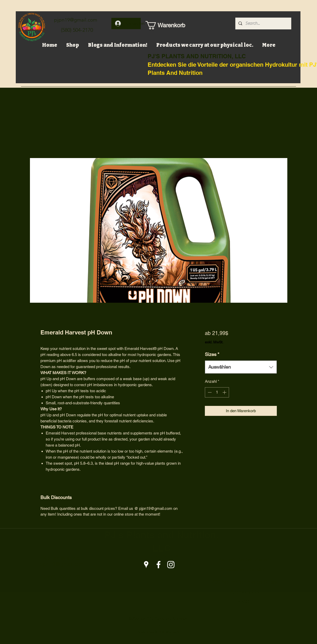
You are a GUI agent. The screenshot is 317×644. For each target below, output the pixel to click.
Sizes (212, 354)
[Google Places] (146, 565)
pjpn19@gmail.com (76, 20)
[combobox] (241, 367)
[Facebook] (158, 565)
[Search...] (263, 23)
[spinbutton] (217, 392)
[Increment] (225, 392)
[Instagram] (171, 565)
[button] (163, 25)
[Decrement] (209, 392)
